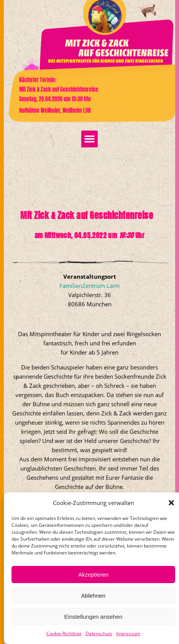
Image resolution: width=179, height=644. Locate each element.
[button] (171, 503)
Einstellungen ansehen (94, 617)
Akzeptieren (93, 575)
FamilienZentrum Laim (89, 309)
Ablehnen (93, 596)
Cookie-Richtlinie (64, 633)
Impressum (128, 633)
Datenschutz (99, 633)
